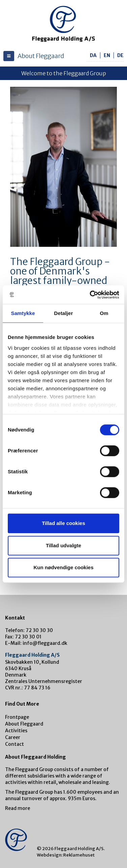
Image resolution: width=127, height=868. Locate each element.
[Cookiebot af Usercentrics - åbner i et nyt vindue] (91, 295)
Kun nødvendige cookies (63, 567)
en (107, 55)
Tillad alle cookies (63, 523)
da (93, 55)
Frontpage (17, 717)
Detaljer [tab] (63, 313)
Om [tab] (104, 313)
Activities (16, 731)
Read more (18, 808)
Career (13, 737)
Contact (15, 744)
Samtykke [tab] (23, 313)
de (120, 55)
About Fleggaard (24, 724)
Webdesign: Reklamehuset (66, 855)
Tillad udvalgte (64, 545)
